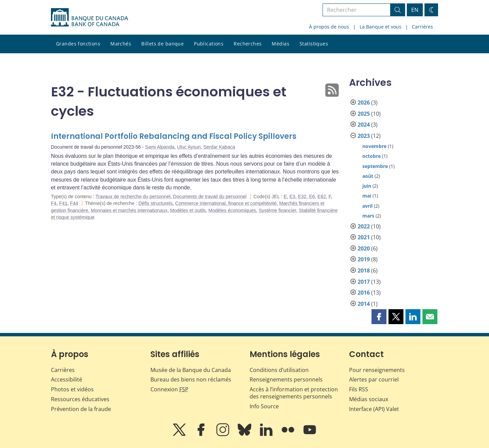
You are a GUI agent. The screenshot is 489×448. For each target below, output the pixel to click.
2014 (364, 304)
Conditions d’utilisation (279, 370)
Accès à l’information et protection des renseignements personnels (294, 393)
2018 (364, 270)
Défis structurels (156, 203)
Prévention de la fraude (81, 409)
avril (367, 206)
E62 (322, 197)
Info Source (264, 406)
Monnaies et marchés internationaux (129, 210)
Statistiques (314, 44)
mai (367, 196)
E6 (312, 197)
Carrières (422, 27)
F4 (54, 203)
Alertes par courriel (374, 379)
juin (367, 186)
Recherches (248, 44)
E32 (302, 197)
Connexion (169, 389)
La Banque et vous (381, 27)
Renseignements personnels (286, 379)
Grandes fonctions (78, 44)
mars (368, 216)
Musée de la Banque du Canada (191, 370)
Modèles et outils (188, 210)
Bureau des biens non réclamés (191, 379)
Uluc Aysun (189, 147)
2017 (364, 282)
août (368, 176)
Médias (280, 44)
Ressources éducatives (80, 399)
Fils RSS (359, 389)
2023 (364, 136)
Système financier (278, 210)
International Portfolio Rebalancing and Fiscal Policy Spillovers (174, 136)
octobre (372, 156)
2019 (364, 259)
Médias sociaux (369, 399)
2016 (364, 293)
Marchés (121, 44)
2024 (364, 125)
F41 (63, 203)
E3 (292, 197)
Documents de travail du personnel (210, 197)
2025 (364, 114)
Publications (209, 44)
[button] (379, 317)
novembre (374, 146)
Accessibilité (67, 379)
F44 (74, 203)
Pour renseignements (377, 370)
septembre (375, 166)
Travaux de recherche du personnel (133, 197)
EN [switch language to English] (415, 10)
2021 (364, 237)
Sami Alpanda (160, 147)
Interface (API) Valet (374, 409)
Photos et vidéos (72, 389)
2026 (364, 102)
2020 (364, 248)
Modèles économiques (232, 210)
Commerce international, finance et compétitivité (226, 203)
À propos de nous (329, 27)
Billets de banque (162, 44)
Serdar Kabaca (219, 147)
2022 (364, 226)
